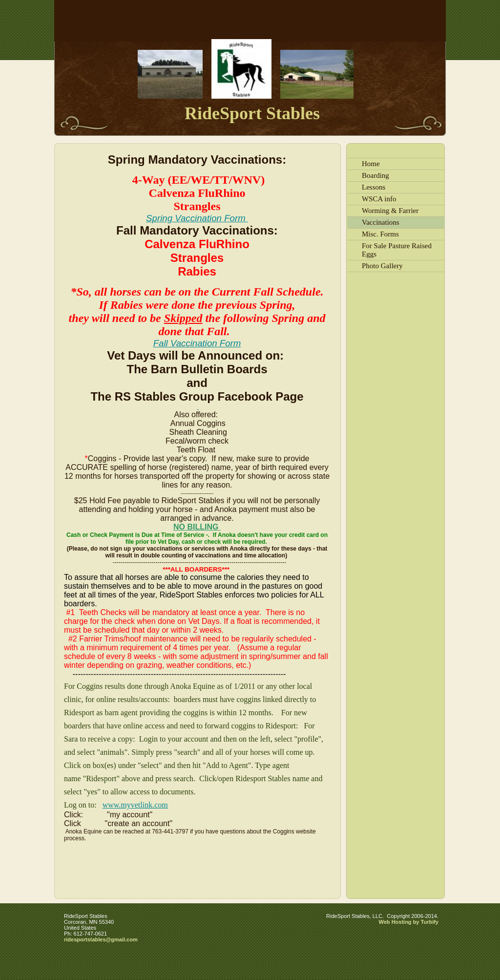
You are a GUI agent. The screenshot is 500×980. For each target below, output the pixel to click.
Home (371, 164)
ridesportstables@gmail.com (101, 939)
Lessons (374, 187)
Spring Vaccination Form (197, 218)
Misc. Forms (380, 234)
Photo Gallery (382, 266)
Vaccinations (381, 222)
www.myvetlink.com (135, 805)
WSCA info (379, 199)
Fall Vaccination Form (197, 343)
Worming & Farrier (390, 211)
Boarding (375, 175)
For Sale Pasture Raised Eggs (397, 250)
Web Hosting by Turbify (409, 922)
